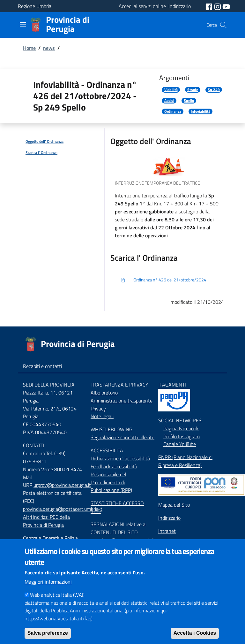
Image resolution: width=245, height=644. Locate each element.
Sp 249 (214, 90)
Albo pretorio (104, 393)
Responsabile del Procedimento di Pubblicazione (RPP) (111, 482)
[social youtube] (226, 6)
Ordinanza (173, 111)
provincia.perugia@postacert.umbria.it (63, 509)
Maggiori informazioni (48, 591)
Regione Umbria (35, 6)
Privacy (98, 409)
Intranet (167, 531)
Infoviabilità (200, 111)
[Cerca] (223, 25)
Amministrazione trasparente (122, 401)
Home (29, 48)
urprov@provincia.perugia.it (62, 485)
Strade (193, 90)
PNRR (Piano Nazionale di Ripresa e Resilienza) (185, 461)
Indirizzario (169, 518)
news (49, 48)
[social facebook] (210, 6)
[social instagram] (218, 6)
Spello (189, 101)
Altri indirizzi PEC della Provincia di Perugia (46, 521)
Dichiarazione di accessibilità (120, 458)
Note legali (102, 416)
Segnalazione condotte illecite (122, 437)
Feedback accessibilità (114, 466)
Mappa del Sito (174, 505)
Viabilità (171, 90)
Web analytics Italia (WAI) (57, 604)
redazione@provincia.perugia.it (123, 540)
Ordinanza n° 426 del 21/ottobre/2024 (163, 280)
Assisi (169, 101)
